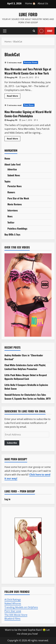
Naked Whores (13, 603)
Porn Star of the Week (18, 198)
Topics (7, 181)
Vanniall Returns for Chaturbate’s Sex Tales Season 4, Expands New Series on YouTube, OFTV (28, 397)
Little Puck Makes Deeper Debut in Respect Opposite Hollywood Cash (26, 377)
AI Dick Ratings (13, 600)
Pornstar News (31, 62)
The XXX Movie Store (16, 615)
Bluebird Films (12, 619)
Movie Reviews (15, 204)
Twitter (11, 222)
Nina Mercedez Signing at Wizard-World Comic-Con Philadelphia (28, 114)
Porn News (29, 105)
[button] (5, 31)
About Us (43, 3)
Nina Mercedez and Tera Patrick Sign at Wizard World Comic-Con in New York (28, 71)
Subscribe (12, 443)
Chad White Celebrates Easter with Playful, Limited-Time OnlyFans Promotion (25, 367)
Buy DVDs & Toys (12, 234)
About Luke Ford (12, 164)
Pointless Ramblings (17, 229)
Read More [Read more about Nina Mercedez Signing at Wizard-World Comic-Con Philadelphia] (14, 139)
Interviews (13, 210)
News (10, 216)
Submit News (14, 175)
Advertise (12, 169)
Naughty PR (12, 77)
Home (7, 158)
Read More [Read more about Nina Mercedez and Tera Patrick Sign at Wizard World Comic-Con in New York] (14, 96)
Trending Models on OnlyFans (21, 607)
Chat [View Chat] (45, 31)
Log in (7, 499)
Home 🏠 (30, 3)
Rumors (11, 192)
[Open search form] (34, 31)
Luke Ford (28, 14)
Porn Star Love (13, 611)
